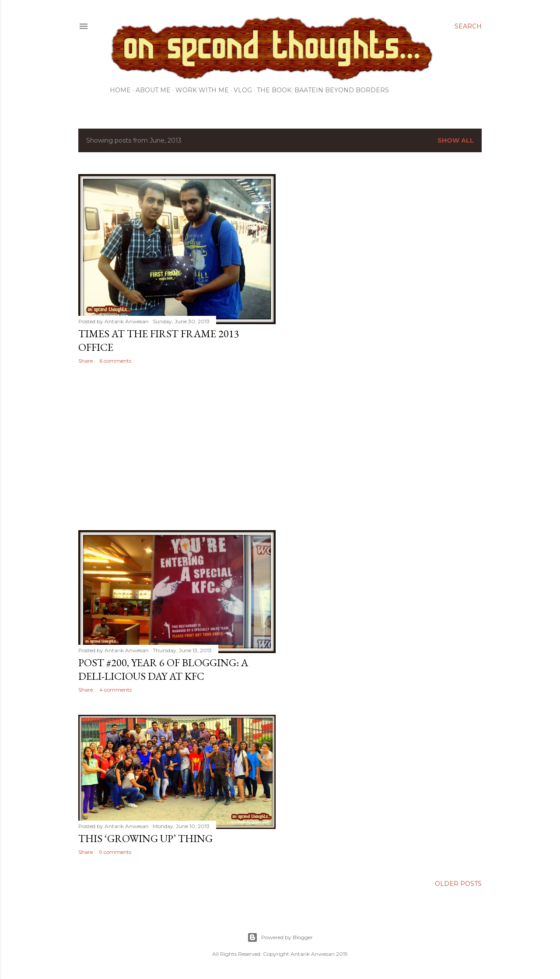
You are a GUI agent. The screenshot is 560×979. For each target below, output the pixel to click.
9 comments (115, 852)
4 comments (115, 690)
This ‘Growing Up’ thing (145, 838)
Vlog (243, 90)
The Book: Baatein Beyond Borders (323, 90)
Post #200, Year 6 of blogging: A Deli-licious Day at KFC (163, 669)
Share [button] (86, 361)
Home (120, 90)
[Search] (468, 26)
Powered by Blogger (280, 937)
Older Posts (458, 884)
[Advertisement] (177, 447)
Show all (456, 140)
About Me (153, 90)
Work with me (202, 90)
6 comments (115, 361)
